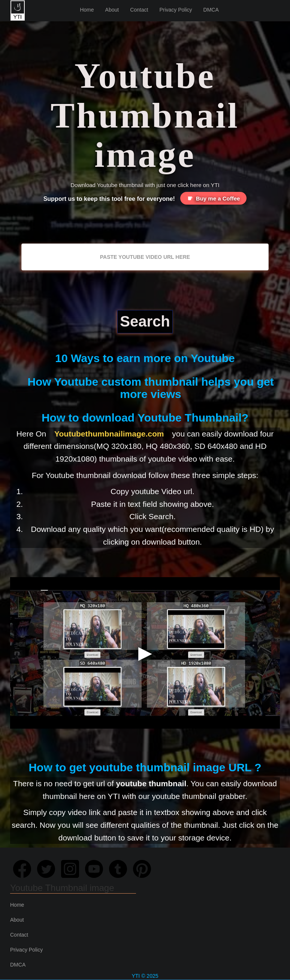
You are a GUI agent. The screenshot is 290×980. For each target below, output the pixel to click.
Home (87, 10)
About (112, 10)
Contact (139, 10)
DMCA (211, 10)
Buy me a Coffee (214, 198)
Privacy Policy (176, 10)
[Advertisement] (145, 225)
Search (145, 321)
